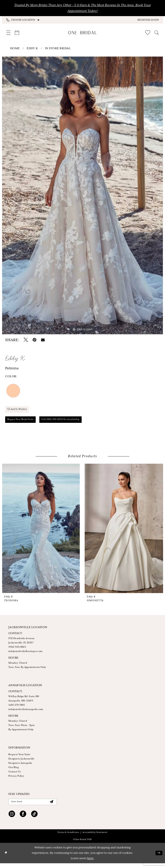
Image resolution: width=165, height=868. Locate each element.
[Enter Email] (33, 806)
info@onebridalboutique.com (25, 655)
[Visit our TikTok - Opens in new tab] (34, 819)
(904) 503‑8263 (17, 651)
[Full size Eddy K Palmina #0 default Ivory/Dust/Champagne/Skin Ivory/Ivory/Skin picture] (82, 195)
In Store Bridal (58, 48)
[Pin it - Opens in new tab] (34, 340)
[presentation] (41, 532)
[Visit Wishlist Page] (148, 33)
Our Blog (14, 771)
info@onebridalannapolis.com (26, 713)
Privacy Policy (16, 780)
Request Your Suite (19, 758)
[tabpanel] (82, 195)
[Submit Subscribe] (51, 806)
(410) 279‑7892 (17, 709)
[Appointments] (17, 33)
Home (15, 48)
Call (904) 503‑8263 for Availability (71, 422)
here (90, 863)
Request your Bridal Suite (24, 422)
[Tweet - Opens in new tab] (26, 340)
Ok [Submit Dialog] (158, 858)
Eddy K (32, 48)
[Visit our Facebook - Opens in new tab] (23, 819)
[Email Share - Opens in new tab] (43, 340)
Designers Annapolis (20, 767)
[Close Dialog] (6, 858)
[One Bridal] (83, 33)
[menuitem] (44, 20)
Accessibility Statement (95, 837)
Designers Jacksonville (21, 762)
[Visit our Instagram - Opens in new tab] (12, 819)
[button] (148, 20)
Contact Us (15, 775)
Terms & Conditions (68, 837)
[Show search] (157, 33)
